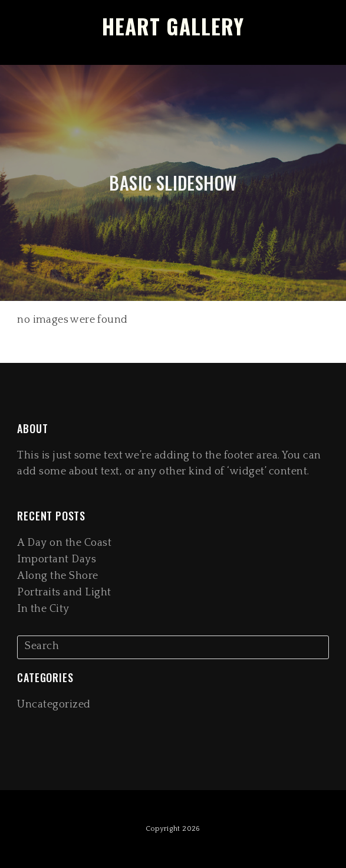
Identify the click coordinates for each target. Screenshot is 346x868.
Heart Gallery (173, 26)
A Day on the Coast (64, 543)
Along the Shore (58, 576)
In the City (43, 609)
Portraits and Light (64, 592)
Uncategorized (54, 705)
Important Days (57, 559)
